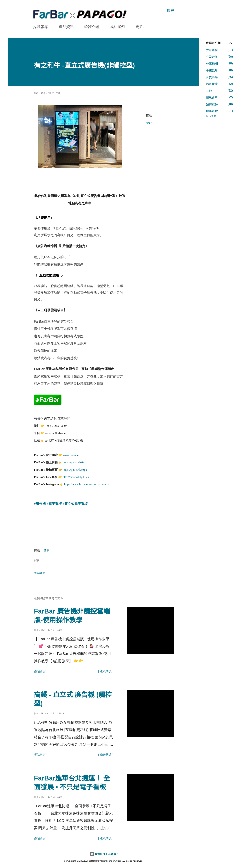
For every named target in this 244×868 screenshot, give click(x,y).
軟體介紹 (92, 27)
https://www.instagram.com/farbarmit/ (87, 483)
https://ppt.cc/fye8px (75, 469)
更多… (141, 27)
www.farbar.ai (71, 454)
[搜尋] (170, 10)
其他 (219, 91)
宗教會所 (219, 97)
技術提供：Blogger (104, 853)
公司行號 (219, 57)
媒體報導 (41, 27)
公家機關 (219, 64)
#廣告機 (40, 503)
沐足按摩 (219, 84)
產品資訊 (66, 27)
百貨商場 (219, 77)
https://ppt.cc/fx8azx (75, 461)
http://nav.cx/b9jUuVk (76, 476)
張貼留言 (40, 572)
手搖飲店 (219, 70)
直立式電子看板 (76, 503)
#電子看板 (54, 503)
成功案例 (117, 27)
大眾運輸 (219, 50)
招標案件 (219, 104)
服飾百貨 (219, 111)
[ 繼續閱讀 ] (106, 670)
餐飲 (149, 123)
